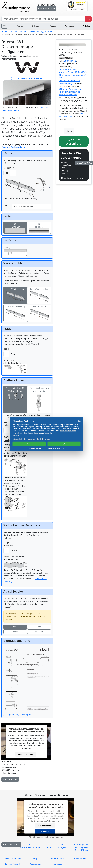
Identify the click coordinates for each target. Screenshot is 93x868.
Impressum (58, 864)
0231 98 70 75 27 (46, 8)
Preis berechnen (10, 779)
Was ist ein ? (27, 91)
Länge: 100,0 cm (66, 58)
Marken (20, 26)
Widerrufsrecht (58, 859)
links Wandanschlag (39, 295)
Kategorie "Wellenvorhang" (13, 147)
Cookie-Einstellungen (12, 859)
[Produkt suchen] (88, 19)
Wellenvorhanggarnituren (41, 31)
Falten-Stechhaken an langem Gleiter (39, 400)
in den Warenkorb (74, 141)
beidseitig (39, 632)
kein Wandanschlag (15, 296)
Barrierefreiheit (81, 859)
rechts (15, 632)
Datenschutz (35, 864)
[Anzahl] (70, 125)
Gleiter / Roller (7, 424)
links (39, 627)
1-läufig (15, 251)
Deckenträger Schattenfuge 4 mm (15, 366)
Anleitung (87, 26)
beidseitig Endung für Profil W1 (72, 72)
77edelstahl (39, 228)
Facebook (46, 846)
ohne (15, 627)
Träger (6, 349)
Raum (6, 205)
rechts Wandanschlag (15, 313)
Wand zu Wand (39, 313)
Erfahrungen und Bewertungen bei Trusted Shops (81, 847)
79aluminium (15, 228)
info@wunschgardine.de (74, 178)
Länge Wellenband (9, 544)
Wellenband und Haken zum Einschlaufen (15, 562)
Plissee (53, 26)
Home (4, 31)
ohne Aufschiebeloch (68, 95)
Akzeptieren (45, 831)
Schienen (37, 26)
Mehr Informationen (26, 754)
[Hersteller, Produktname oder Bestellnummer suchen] (43, 19)
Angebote (69, 26)
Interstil (23, 31)
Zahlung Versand (12, 864)
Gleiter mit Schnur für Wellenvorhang (15, 394)
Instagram (62, 846)
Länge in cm (9, 168)
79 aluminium (70, 61)
